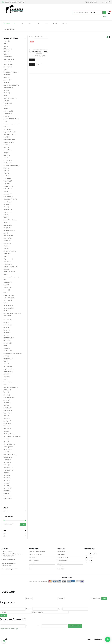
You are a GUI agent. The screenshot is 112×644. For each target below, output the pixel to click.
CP (4, 121)
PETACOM (7, 320)
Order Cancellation (62, 557)
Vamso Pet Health (9, 455)
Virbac (6, 473)
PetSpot (6, 340)
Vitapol (6, 475)
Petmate (6, 333)
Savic (5, 385)
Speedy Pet (7, 413)
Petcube (6, 327)
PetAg (5, 322)
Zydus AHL (7, 499)
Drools (6, 153)
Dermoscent (7, 129)
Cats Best (7, 103)
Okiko (5, 285)
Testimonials (33, 557)
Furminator (7, 186)
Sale (5, 379)
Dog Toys (36, 50)
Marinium (6, 243)
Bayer (5, 77)
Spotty (6, 418)
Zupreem (6, 496)
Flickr (91, 561)
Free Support (60, 563)
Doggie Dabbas (8, 134)
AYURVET (6, 75)
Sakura (6, 377)
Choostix (6, 114)
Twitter (90, 553)
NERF (5, 274)
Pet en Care (7, 308)
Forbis (5, 176)
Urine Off (6, 452)
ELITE (5, 158)
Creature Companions (11, 124)
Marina (6, 241)
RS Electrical (7, 372)
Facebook (95, 553)
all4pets (6, 49)
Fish (46, 23)
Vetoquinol (7, 468)
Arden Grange (8, 59)
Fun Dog (6, 184)
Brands (55, 23)
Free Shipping (61, 566)
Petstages (7, 343)
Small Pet (6, 403)
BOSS (5, 96)
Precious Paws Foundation (12, 353)
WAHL (5, 480)
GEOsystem (7, 189)
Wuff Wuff (7, 488)
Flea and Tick (48, 50)
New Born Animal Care (11, 277)
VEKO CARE (7, 457)
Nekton (6, 269)
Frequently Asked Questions (37, 552)
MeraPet (6, 254)
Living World (7, 236)
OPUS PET (6, 287)
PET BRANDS (7, 306)
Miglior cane (7, 259)
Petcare (6, 325)
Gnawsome (7, 197)
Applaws (6, 54)
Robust (6, 364)
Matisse (6, 246)
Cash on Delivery (34, 560)
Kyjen (5, 233)
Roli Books (7, 366)
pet (5, 303)
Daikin (5, 127)
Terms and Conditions (35, 555)
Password (61, 598)
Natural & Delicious (10, 267)
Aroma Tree (7, 64)
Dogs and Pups (8, 140)
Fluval (5, 173)
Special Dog (7, 410)
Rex (5, 361)
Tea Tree (6, 429)
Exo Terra (6, 163)
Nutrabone (7, 282)
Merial (5, 256)
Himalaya (7, 210)
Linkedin (87, 561)
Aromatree (7, 67)
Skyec (5, 400)
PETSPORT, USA (8, 338)
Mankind (6, 238)
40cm (5, 533)
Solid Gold (7, 408)
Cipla (5, 116)
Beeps (5, 83)
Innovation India (9, 220)
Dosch (6, 147)
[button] (108, 639)
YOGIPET (6, 491)
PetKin (5, 330)
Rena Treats (7, 359)
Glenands (7, 194)
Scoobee (6, 390)
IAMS (5, 215)
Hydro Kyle (7, 212)
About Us (32, 566)
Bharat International (10, 85)
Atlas (5, 70)
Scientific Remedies (10, 387)
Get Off (6, 191)
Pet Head (6, 311)
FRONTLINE (7, 181)
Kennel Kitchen (8, 230)
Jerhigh (6, 228)
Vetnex (6, 465)
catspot (6, 108)
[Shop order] (41, 37)
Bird (38, 23)
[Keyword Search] (87, 12)
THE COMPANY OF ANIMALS (12, 436)
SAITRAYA (6, 374)
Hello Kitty (7, 202)
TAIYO (5, 426)
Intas (5, 223)
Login (105, 17)
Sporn (5, 416)
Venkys (6, 460)
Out (5, 293)
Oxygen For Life (8, 295)
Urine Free (7, 449)
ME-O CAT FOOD (9, 251)
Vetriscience (7, 470)
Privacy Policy (61, 569)
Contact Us (32, 563)
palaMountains (8, 298)
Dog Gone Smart (9, 132)
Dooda (43, 50)
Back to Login (14, 629)
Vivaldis (6, 478)
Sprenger (6, 421)
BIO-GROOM (7, 88)
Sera (5, 392)
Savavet (6, 382)
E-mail (60, 609)
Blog (31, 569)
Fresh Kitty (7, 178)
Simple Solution (8, 397)
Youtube (87, 557)
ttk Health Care (8, 444)
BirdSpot (6, 93)
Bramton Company (10, 98)
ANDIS (5, 51)
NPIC (5, 280)
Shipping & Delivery (62, 560)
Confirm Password (37, 612)
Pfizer (5, 346)
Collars (31, 50)
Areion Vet (7, 62)
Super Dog (7, 423)
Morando (6, 261)
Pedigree (6, 300)
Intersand (7, 225)
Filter (23, 524)
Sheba (6, 395)
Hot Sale (65, 23)
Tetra (5, 431)
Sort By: (31, 37)
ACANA (6, 41)
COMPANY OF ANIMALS (10, 119)
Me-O (5, 248)
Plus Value (7, 351)
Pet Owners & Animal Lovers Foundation (12, 314)
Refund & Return (61, 555)
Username (29, 598)
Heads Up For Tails (9, 199)
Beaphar (6, 80)
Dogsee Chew (8, 142)
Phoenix (6, 348)
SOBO (5, 405)
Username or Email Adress (34, 626)
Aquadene (7, 57)
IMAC (5, 217)
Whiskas (6, 483)
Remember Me (95, 598)
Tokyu (5, 439)
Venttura (6, 462)
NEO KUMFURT (8, 272)
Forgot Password (5, 629)
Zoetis (5, 493)
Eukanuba (7, 160)
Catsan (6, 106)
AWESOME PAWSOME (10, 72)
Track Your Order (91, 2)
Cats (30, 23)
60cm (5, 536)
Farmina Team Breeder (11, 166)
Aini (5, 46)
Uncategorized (8, 447)
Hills (5, 207)
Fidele (5, 168)
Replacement (61, 552)
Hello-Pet (6, 204)
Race (5, 356)
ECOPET (6, 155)
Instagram (91, 557)
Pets (5, 335)
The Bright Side (8, 434)
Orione (6, 290)
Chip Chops (7, 111)
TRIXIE (5, 442)
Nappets (6, 264)
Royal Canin (7, 369)
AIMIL (5, 44)
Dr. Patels (6, 150)
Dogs (22, 23)
